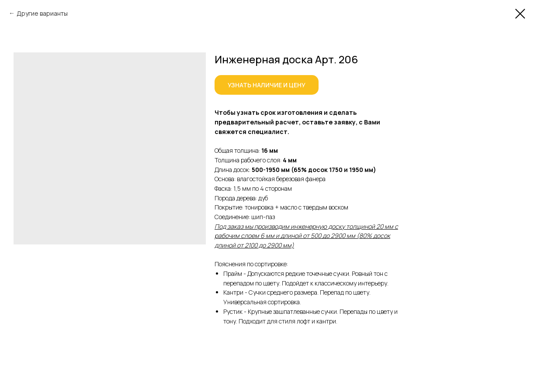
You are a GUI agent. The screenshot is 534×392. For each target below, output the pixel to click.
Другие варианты (42, 13)
